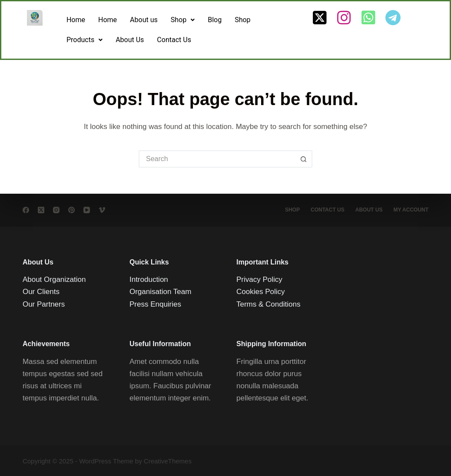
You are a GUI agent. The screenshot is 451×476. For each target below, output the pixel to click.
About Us (130, 40)
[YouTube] (87, 210)
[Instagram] (56, 210)
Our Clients (41, 292)
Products (85, 40)
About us (144, 20)
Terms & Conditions (268, 304)
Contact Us (174, 40)
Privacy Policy (259, 279)
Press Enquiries (155, 304)
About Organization (54, 279)
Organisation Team (160, 292)
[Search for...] (217, 159)
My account (411, 210)
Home (76, 20)
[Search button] (304, 159)
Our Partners (44, 304)
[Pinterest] (71, 210)
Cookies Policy (261, 292)
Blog (215, 20)
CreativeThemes (168, 461)
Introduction (149, 279)
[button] (183, 20)
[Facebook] (26, 210)
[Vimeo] (102, 210)
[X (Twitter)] (41, 210)
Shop (183, 20)
